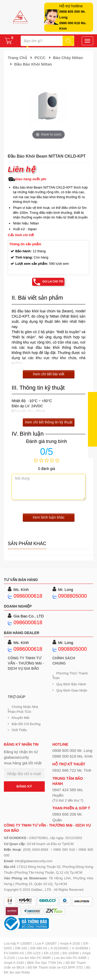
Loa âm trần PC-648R (70, 958)
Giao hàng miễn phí (31, 179)
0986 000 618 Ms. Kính (73, 756)
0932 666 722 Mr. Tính (72, 770)
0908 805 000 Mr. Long (72, 750)
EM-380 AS (39, 948)
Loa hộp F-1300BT (18, 943)
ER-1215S (51, 953)
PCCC (40, 58)
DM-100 (21, 948)
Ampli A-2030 (70, 943)
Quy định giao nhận (72, 690)
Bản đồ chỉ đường (26, 724)
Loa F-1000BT (46, 943)
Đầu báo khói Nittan (33, 64)
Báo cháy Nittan (68, 58)
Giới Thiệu (19, 730)
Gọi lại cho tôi (53, 282)
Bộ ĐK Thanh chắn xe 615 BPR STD (55, 967)
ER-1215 (34, 953)
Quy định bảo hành (71, 684)
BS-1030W (71, 953)
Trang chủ (17, 58)
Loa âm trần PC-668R (34, 958)
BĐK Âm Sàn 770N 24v (45, 963)
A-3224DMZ (59, 948)
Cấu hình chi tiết (21, 235)
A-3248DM (80, 948)
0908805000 (73, 596)
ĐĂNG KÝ (24, 786)
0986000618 (28, 596)
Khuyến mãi (20, 718)
